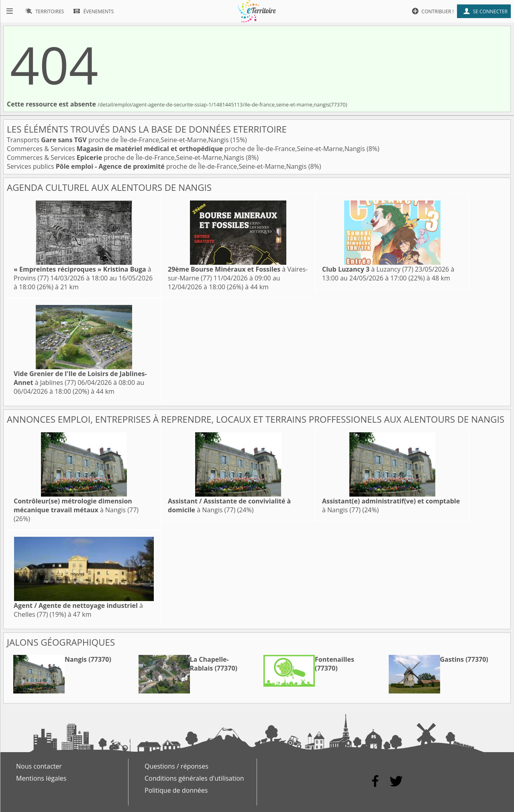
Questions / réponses (176, 766)
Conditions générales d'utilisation (194, 778)
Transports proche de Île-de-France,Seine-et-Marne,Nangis (119, 140)
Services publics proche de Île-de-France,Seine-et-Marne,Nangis (158, 166)
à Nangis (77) (76, 505)
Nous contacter (39, 766)
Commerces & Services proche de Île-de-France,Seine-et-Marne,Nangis (187, 149)
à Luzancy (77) (368, 269)
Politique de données (176, 790)
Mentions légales (41, 778)
